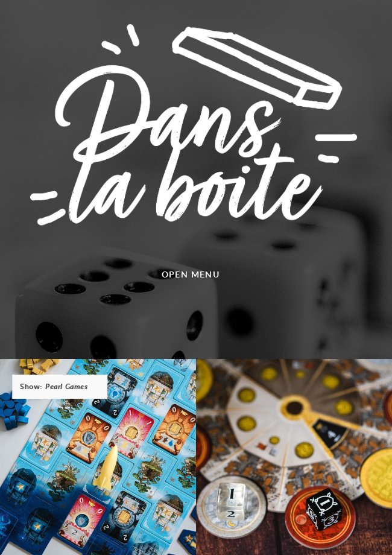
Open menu (191, 274)
